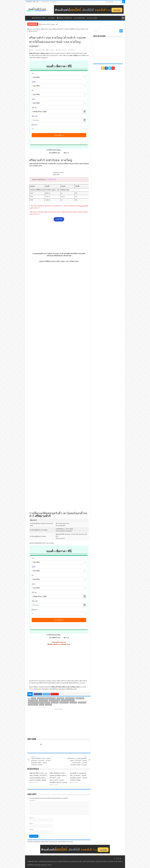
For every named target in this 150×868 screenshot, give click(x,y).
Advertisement (45, 2)
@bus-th (65, 153)
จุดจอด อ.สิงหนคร (33, 700)
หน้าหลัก (29, 18)
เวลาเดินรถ (49, 705)
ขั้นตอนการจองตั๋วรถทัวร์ (65, 18)
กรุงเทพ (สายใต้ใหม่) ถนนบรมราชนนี (46, 698)
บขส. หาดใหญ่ (82, 703)
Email (31, 823)
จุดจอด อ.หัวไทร (44, 700)
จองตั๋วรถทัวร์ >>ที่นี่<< (39, 18)
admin (33, 50)
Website (31, 829)
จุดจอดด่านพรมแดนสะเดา (68, 700)
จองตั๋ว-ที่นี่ (59, 219)
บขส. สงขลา (74, 703)
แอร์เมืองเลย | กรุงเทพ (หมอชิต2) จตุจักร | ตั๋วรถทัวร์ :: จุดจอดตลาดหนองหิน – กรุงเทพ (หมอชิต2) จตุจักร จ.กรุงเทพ (77, 761)
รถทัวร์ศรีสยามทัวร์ (33, 705)
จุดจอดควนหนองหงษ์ (55, 700)
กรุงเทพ (34, 698)
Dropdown (54, 2)
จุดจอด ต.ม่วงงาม (70, 698)
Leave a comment (62, 50)
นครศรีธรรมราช (64, 703)
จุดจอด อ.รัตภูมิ (80, 698)
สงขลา (42, 705)
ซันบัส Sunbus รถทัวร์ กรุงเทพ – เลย (48, 24)
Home (30, 29)
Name (31, 818)
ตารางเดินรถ (52, 18)
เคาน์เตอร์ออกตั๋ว (79, 18)
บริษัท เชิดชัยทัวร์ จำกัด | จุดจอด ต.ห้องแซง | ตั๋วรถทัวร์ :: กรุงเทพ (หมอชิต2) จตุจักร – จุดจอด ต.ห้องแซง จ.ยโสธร (41, 761)
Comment (32, 801)
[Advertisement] (59, 237)
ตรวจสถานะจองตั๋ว (92, 18)
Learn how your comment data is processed (61, 842)
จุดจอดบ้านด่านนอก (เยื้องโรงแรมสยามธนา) (39, 703)
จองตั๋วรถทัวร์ (34, 681)
